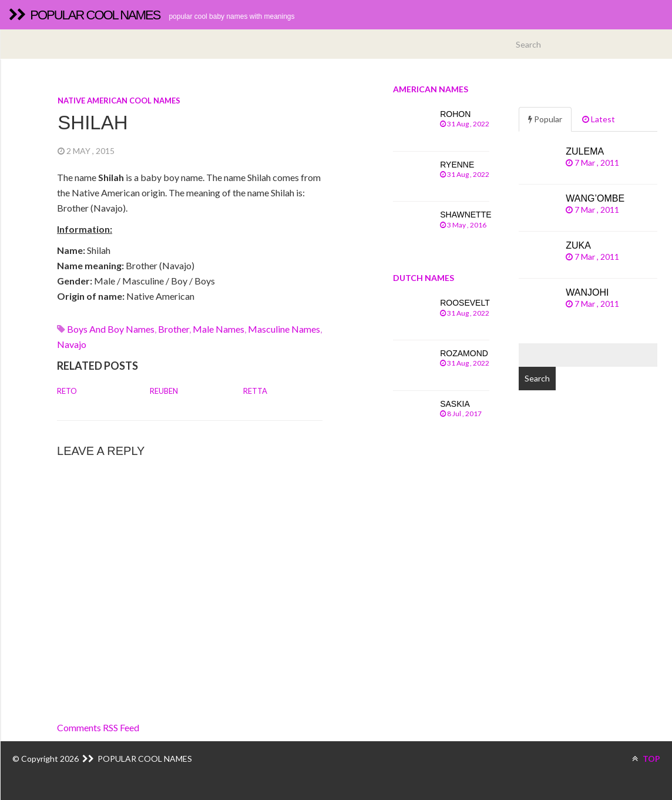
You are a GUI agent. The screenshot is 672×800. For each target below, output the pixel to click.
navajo (72, 344)
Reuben (164, 391)
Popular (545, 119)
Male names (219, 329)
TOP (646, 759)
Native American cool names (119, 101)
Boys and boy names (111, 329)
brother (174, 329)
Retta (255, 391)
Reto (67, 391)
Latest (599, 119)
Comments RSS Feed (98, 727)
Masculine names (284, 329)
